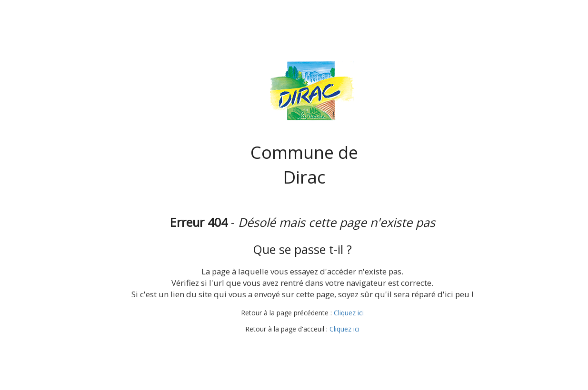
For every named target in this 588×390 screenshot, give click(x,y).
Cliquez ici (349, 313)
